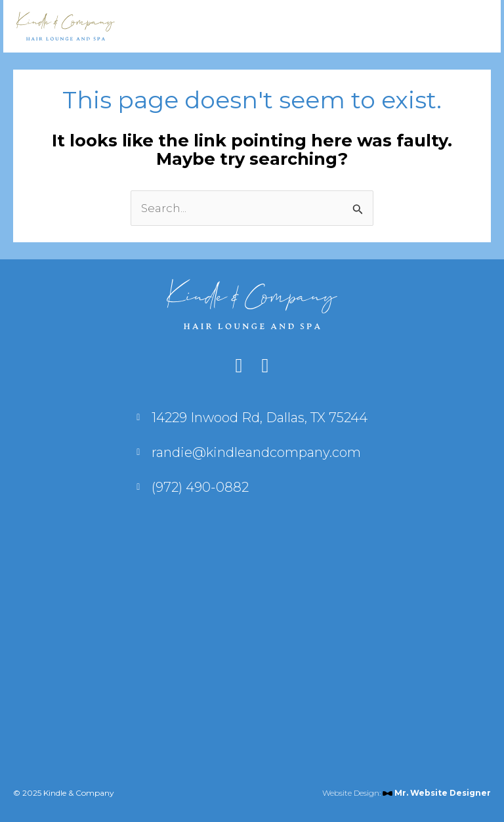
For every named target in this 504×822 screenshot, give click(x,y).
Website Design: (407, 793)
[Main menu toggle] (467, 26)
